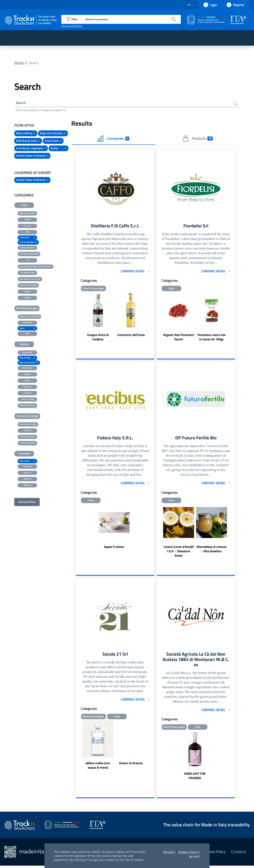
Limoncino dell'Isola (131, 336)
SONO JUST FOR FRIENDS (195, 778)
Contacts (239, 854)
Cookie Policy (189, 852)
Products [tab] (198, 139)
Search (21, 103)
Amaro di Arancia (131, 765)
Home (19, 63)
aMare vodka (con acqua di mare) (98, 767)
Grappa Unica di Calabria (98, 338)
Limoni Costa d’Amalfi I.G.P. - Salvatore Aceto (179, 552)
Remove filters (27, 502)
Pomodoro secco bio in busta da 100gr (212, 338)
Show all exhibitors (72, 26)
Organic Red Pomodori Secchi (179, 338)
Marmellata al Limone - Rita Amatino (212, 550)
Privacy (169, 852)
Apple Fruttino (114, 548)
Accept (195, 857)
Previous (159, 318)
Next (233, 318)
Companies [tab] (113, 139)
